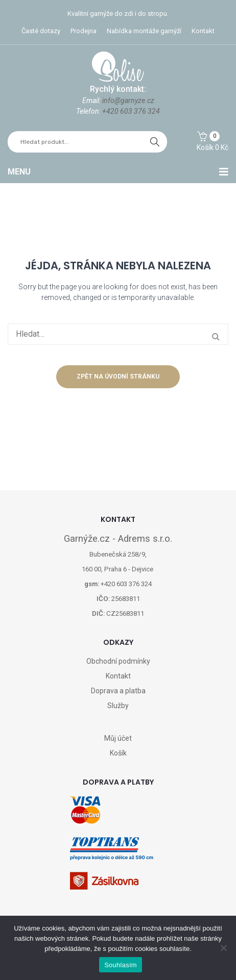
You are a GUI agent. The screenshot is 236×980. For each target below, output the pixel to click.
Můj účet (118, 738)
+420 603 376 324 (131, 111)
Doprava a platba (118, 691)
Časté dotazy (41, 31)
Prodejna (84, 31)
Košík (118, 753)
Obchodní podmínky (118, 661)
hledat (155, 142)
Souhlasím (121, 965)
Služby (118, 706)
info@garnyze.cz (128, 100)
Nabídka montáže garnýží (144, 31)
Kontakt (203, 31)
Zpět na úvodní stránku (118, 376)
